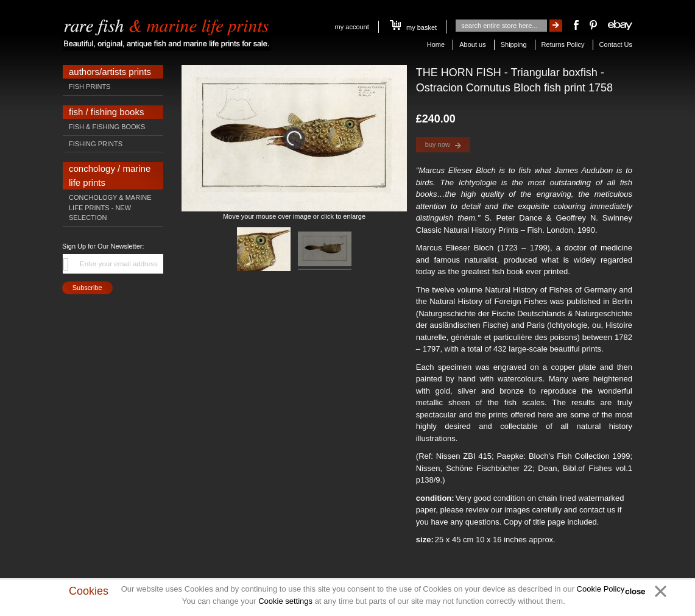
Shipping (514, 44)
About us (472, 44)
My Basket (413, 27)
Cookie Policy (601, 589)
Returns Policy (563, 44)
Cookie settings (285, 601)
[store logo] (167, 32)
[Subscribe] (87, 288)
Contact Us (616, 44)
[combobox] (501, 26)
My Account (352, 27)
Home (436, 44)
